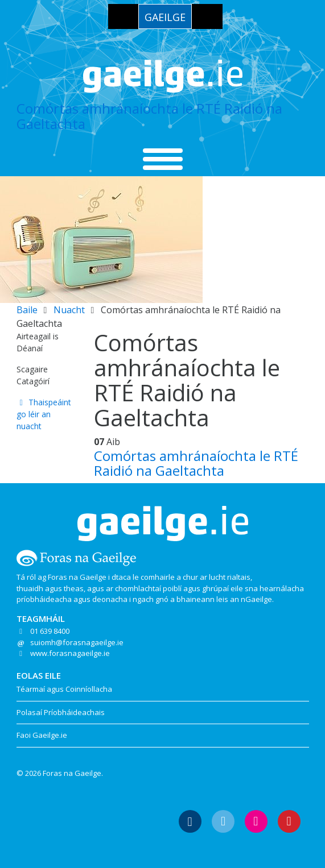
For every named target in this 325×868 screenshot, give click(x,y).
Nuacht (69, 310)
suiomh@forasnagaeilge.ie (77, 642)
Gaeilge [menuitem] (165, 17)
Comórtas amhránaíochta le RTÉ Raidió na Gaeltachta (149, 116)
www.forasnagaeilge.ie (70, 653)
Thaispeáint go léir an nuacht (44, 414)
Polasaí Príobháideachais (61, 712)
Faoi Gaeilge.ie (42, 735)
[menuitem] (165, 16)
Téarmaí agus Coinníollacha (64, 689)
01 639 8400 (50, 631)
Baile (27, 310)
